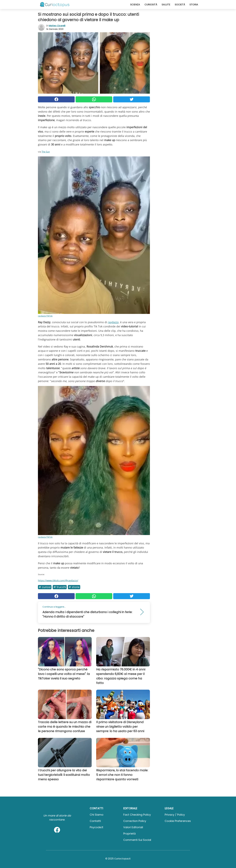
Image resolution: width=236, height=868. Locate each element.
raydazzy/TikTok (45, 316)
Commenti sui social (137, 840)
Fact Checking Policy (137, 815)
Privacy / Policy (175, 815)
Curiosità (151, 5)
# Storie (74, 587)
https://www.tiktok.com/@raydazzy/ (58, 581)
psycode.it (96, 827)
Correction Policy (135, 821)
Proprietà (129, 834)
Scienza (135, 5)
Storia (194, 5)
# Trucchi (60, 587)
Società (180, 5)
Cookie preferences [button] (178, 821)
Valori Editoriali (133, 827)
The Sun (46, 152)
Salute (166, 5)
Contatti (95, 821)
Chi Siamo (97, 815)
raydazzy (113, 322)
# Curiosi (45, 587)
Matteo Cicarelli (57, 26)
